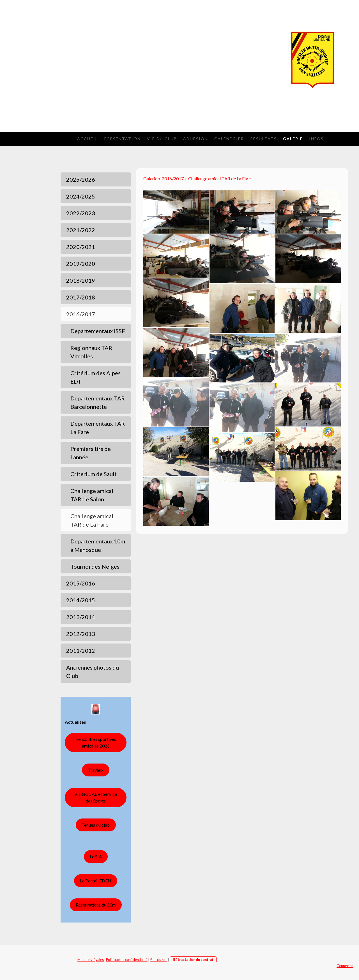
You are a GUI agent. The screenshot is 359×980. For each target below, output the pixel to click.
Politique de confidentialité (127, 960)
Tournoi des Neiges (95, 566)
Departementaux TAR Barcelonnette (98, 402)
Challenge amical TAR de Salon (92, 495)
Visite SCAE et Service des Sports (96, 797)
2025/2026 (81, 179)
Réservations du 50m (96, 905)
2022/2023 (81, 213)
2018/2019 (81, 280)
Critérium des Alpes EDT (95, 377)
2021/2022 (81, 230)
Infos (316, 139)
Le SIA (96, 856)
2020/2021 (81, 247)
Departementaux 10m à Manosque (98, 545)
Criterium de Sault (94, 474)
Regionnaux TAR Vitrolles (91, 352)
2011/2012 (81, 651)
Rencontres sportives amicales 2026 (96, 742)
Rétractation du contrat (193, 960)
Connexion (345, 966)
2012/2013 (81, 634)
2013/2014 (81, 617)
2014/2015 (81, 600)
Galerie (293, 139)
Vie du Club (162, 139)
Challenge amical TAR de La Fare (92, 520)
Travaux (96, 770)
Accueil (88, 139)
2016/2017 (81, 314)
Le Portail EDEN (96, 881)
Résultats (264, 139)
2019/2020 (81, 264)
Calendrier (229, 139)
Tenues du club (96, 825)
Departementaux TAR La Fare (98, 428)
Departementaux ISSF (98, 331)
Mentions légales (91, 960)
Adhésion (196, 139)
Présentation (122, 139)
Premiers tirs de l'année (91, 453)
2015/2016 (81, 583)
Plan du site (159, 960)
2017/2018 (81, 297)
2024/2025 (81, 196)
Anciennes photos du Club (93, 672)
